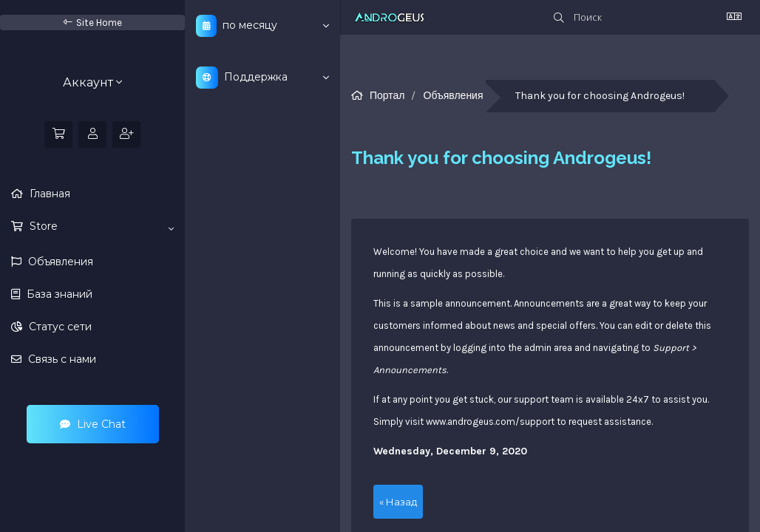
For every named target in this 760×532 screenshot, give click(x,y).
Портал (387, 96)
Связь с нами (61, 359)
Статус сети (59, 327)
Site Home (93, 23)
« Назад (398, 502)
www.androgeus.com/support (490, 422)
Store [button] (100, 227)
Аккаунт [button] (92, 82)
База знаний (58, 294)
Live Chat (93, 424)
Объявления (59, 262)
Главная (48, 194)
